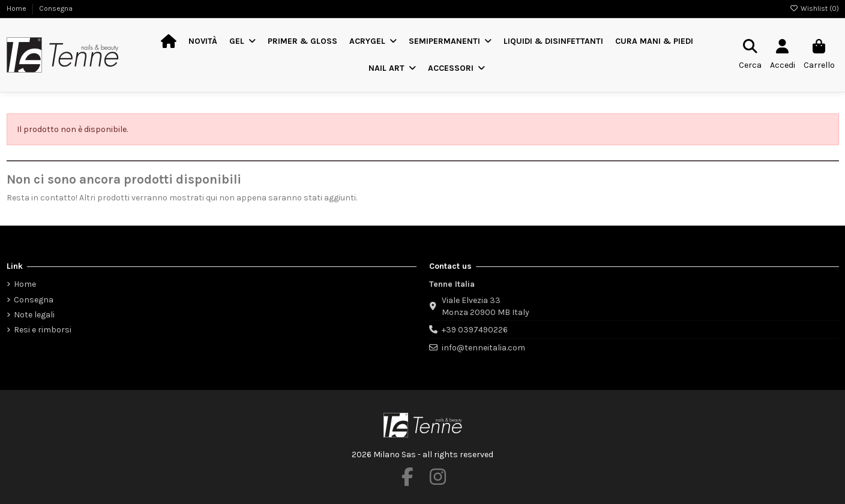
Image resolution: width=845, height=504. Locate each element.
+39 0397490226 (475, 330)
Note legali (34, 315)
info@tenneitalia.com (483, 348)
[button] (242, 42)
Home (17, 8)
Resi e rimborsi (43, 330)
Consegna (56, 8)
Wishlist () (814, 8)
